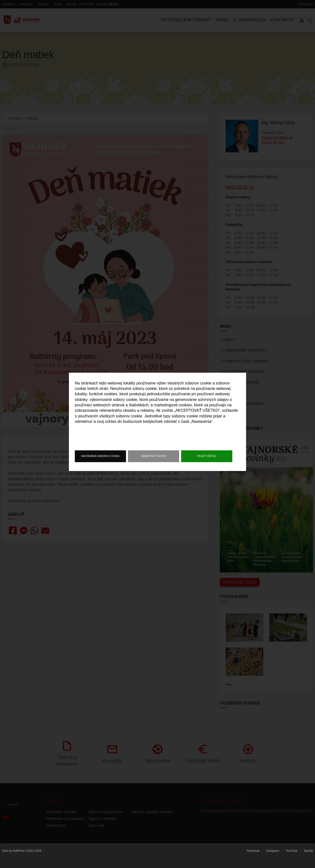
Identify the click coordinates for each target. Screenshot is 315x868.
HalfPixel (19, 851)
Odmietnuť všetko (154, 456)
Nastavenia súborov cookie (100, 456)
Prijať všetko (207, 456)
